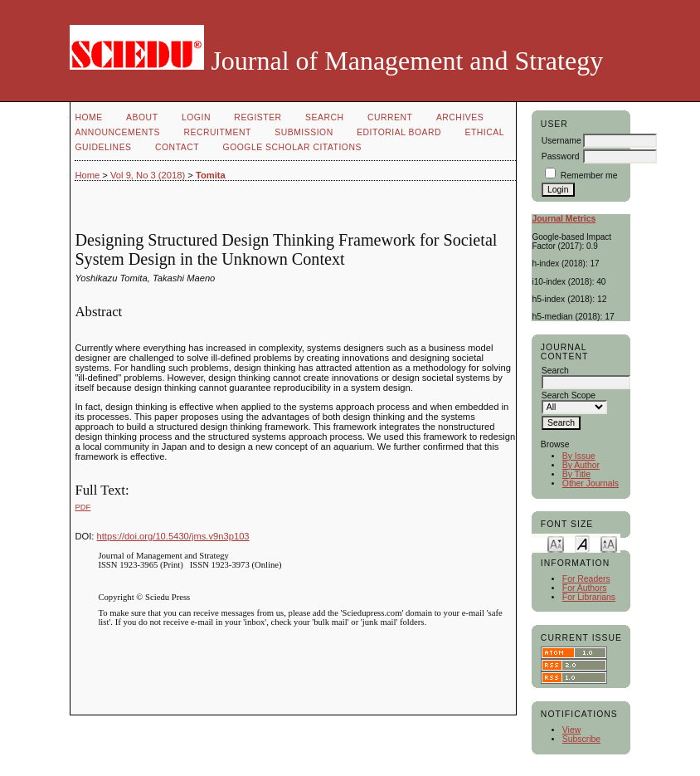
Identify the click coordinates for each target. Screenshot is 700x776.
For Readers (586, 579)
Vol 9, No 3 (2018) (148, 175)
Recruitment (217, 132)
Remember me (589, 176)
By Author (581, 465)
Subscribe (581, 739)
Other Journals (591, 483)
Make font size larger (609, 543)
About (142, 117)
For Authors (585, 588)
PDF (83, 507)
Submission (304, 132)
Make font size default (582, 543)
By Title (576, 474)
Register (258, 117)
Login (196, 117)
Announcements (117, 132)
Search (324, 117)
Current (390, 117)
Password (561, 156)
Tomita (211, 175)
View (571, 730)
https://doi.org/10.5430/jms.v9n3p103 (173, 536)
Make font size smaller (556, 543)
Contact (177, 147)
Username (561, 141)
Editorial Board (399, 132)
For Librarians (589, 597)
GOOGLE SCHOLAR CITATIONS (292, 147)
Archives (460, 117)
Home (88, 117)
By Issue (579, 456)
